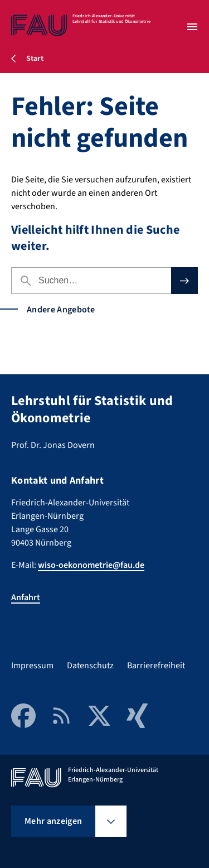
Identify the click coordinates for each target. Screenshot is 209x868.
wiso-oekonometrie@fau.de (91, 565)
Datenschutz (90, 666)
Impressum (32, 666)
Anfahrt (26, 597)
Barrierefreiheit (156, 666)
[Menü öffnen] (192, 27)
